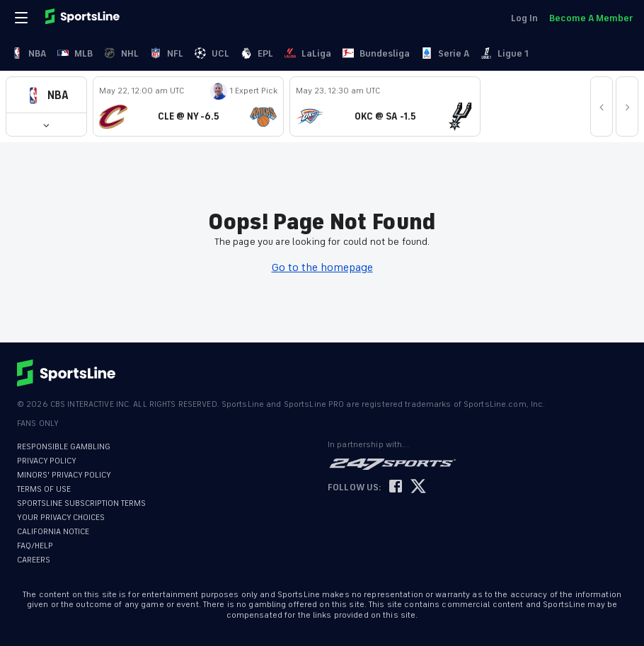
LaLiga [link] (308, 53)
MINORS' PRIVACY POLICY (64, 475)
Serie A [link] (445, 53)
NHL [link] (121, 53)
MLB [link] (75, 53)
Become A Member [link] (591, 18)
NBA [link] (29, 53)
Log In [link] (524, 18)
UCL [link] (212, 53)
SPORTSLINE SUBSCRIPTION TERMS (81, 503)
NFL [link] (167, 53)
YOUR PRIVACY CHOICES (61, 518)
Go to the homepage (322, 267)
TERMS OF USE (44, 489)
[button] (46, 95)
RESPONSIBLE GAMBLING (64, 447)
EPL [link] (257, 53)
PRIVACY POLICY (47, 461)
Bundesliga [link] (376, 53)
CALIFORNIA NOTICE (53, 532)
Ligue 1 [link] (505, 53)
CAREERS (34, 560)
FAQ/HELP (35, 546)
